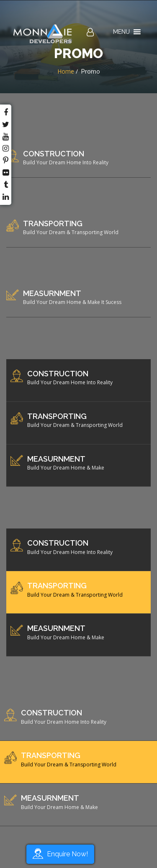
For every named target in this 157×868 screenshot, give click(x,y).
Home (66, 71)
